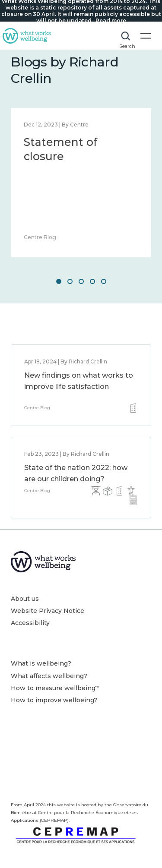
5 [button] (104, 281)
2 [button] (70, 281)
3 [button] (81, 281)
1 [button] (59, 281)
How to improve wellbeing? (54, 700)
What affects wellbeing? (49, 676)
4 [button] (92, 281)
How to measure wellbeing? (55, 688)
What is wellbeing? (41, 663)
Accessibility (30, 623)
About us (25, 599)
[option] (81, 183)
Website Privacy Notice (48, 611)
